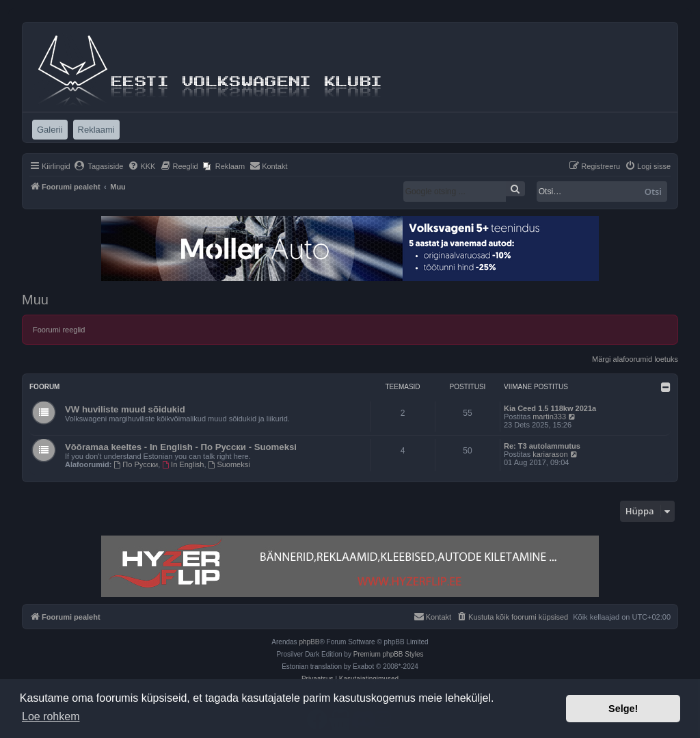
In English (183, 464)
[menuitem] (99, 166)
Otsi (653, 192)
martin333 (549, 417)
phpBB (309, 642)
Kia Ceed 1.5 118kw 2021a (550, 408)
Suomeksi (229, 464)
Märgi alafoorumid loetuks (635, 359)
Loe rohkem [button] (51, 716)
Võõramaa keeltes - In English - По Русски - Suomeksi (181, 447)
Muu (35, 300)
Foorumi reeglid (59, 330)
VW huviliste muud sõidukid (125, 409)
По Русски (136, 464)
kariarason (550, 454)
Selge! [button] (623, 709)
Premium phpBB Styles (389, 654)
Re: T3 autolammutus (542, 446)
